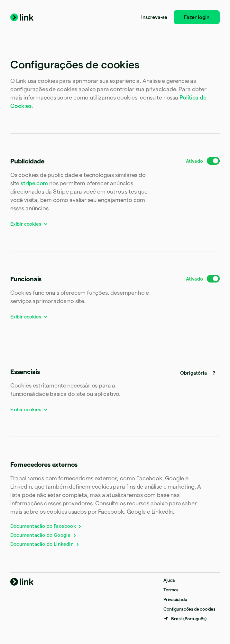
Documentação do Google (44, 535)
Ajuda (169, 580)
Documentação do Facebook (46, 526)
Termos (171, 590)
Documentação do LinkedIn (45, 544)
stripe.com (34, 183)
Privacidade (175, 599)
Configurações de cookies (189, 609)
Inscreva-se (154, 17)
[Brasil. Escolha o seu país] (185, 619)
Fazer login (197, 17)
